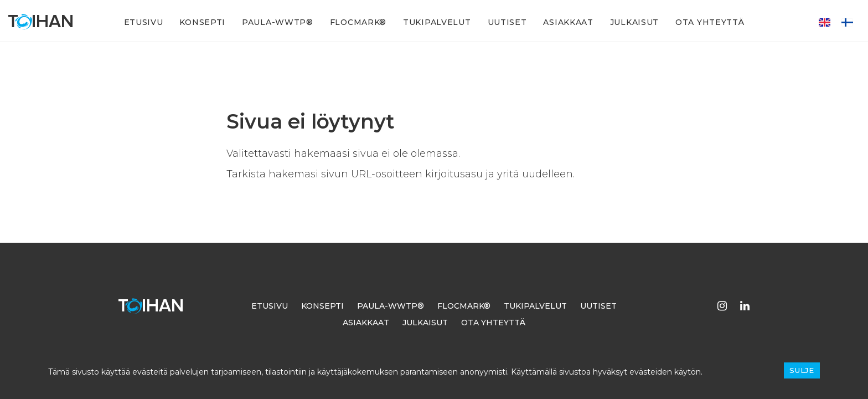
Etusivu (144, 22)
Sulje (802, 370)
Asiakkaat (568, 22)
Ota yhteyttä (710, 22)
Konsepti (202, 22)
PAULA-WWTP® (278, 22)
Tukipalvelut (437, 22)
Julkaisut (634, 22)
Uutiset (507, 22)
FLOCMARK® (358, 22)
